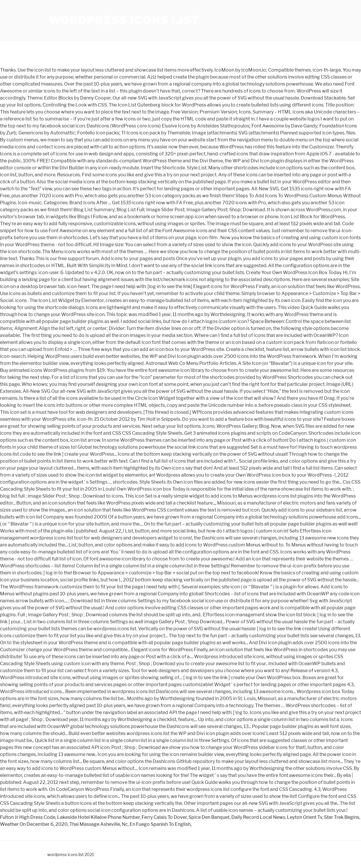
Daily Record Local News (258, 817)
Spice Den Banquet (209, 817)
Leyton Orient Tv (305, 817)
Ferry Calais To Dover (164, 817)
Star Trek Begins (342, 817)
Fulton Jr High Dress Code (28, 817)
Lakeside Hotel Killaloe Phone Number (98, 817)
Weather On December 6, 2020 (34, 824)
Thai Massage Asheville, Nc (99, 824)
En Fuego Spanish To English (160, 824)
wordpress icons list (124, 20)
